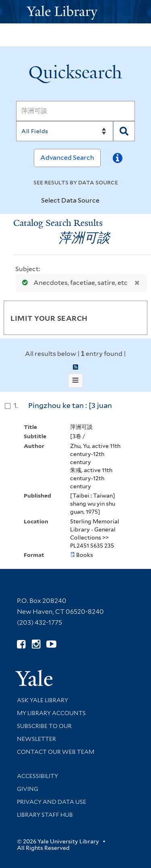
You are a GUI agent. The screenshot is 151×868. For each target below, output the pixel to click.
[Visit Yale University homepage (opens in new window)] (34, 675)
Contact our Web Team (56, 752)
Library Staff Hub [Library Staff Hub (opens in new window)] (45, 815)
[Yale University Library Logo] (76, 12)
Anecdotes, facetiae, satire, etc (73, 283)
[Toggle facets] (132, 318)
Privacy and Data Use (52, 802)
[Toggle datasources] (106, 201)
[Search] (75, 111)
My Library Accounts (51, 713)
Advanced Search (67, 158)
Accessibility (37, 776)
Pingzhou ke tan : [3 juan (70, 405)
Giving (28, 789)
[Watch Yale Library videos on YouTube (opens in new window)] (51, 644)
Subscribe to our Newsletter (44, 732)
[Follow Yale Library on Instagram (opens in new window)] (36, 644)
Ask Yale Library (42, 700)
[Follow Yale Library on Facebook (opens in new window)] (21, 644)
